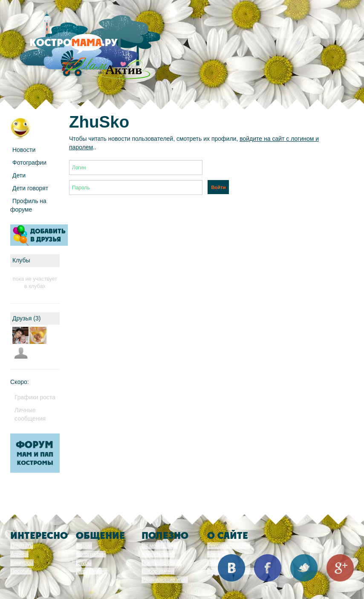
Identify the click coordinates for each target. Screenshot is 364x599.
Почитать (22, 546)
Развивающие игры (165, 580)
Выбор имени (158, 571)
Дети (19, 175)
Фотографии (29, 163)
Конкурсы (22, 563)
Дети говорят (30, 188)
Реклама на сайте (229, 546)
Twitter (304, 568)
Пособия (21, 571)
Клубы (84, 563)
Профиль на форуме (28, 205)
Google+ (340, 568)
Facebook (268, 568)
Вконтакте (231, 568)
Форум (84, 546)
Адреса (19, 554)
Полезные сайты (162, 563)
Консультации (158, 554)
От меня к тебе (160, 546)
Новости (24, 150)
